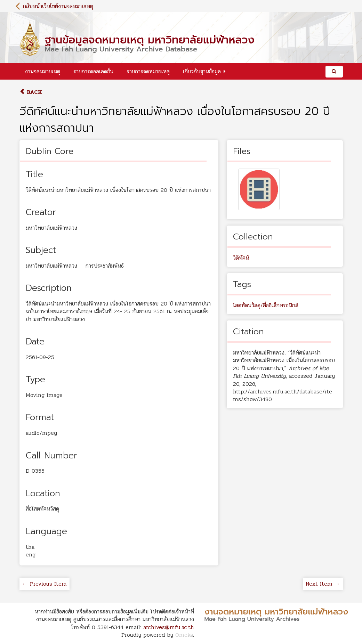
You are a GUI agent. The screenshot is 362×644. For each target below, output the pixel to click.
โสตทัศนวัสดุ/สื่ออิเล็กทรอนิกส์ (266, 305)
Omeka (184, 635)
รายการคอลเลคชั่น (93, 71)
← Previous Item (45, 584)
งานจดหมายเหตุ (43, 71)
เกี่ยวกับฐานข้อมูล (202, 71)
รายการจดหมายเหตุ (148, 71)
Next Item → (323, 584)
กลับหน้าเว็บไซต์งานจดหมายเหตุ (58, 6)
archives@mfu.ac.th (169, 627)
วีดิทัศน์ (241, 258)
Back (31, 92)
